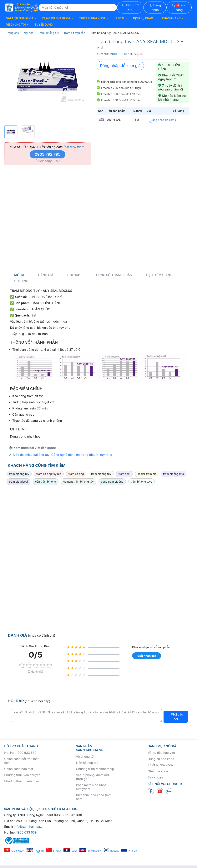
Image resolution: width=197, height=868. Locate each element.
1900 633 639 (130, 8)
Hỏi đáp (74, 275)
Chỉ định (21, 281)
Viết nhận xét (146, 656)
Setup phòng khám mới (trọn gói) (93, 777)
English (35, 851)
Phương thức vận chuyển (22, 775)
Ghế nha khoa (158, 771)
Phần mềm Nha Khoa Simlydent (91, 787)
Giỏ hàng (179, 8)
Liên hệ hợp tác (87, 763)
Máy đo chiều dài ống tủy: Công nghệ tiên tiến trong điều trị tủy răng (63, 455)
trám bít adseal (18, 482)
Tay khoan (155, 777)
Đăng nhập (155, 8)
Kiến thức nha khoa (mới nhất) (94, 797)
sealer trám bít (147, 474)
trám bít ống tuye (141, 482)
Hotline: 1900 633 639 (20, 753)
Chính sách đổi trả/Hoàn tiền (22, 761)
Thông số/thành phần (113, 275)
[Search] (78, 8)
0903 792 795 (48, 154)
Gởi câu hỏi (176, 717)
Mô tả (19, 275)
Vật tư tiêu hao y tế (161, 753)
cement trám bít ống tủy (78, 482)
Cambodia (90, 851)
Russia (129, 851)
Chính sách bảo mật (19, 769)
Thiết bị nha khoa (160, 765)
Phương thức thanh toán (22, 781)
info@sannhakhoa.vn (29, 827)
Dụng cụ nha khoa (161, 759)
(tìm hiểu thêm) (74, 147)
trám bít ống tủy (101, 474)
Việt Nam (14, 851)
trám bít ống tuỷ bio (49, 474)
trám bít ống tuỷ (19, 474)
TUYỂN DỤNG (44, 25)
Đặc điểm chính (159, 275)
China (54, 851)
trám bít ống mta (174, 474)
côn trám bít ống (46, 482)
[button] (21, 18)
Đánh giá (46, 275)
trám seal (124, 474)
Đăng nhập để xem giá (120, 66)
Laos (71, 851)
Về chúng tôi (85, 757)
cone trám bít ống (112, 482)
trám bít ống (76, 474)
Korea (111, 851)
